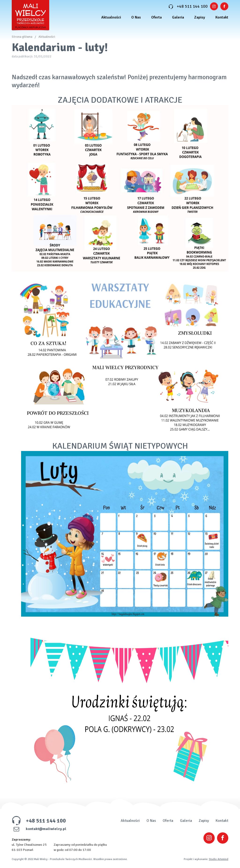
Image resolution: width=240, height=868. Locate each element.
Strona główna (22, 37)
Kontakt (222, 17)
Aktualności (111, 17)
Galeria (178, 17)
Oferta (156, 17)
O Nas (136, 17)
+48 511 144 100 (188, 6)
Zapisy (200, 17)
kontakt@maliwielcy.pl (39, 829)
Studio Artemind (219, 859)
